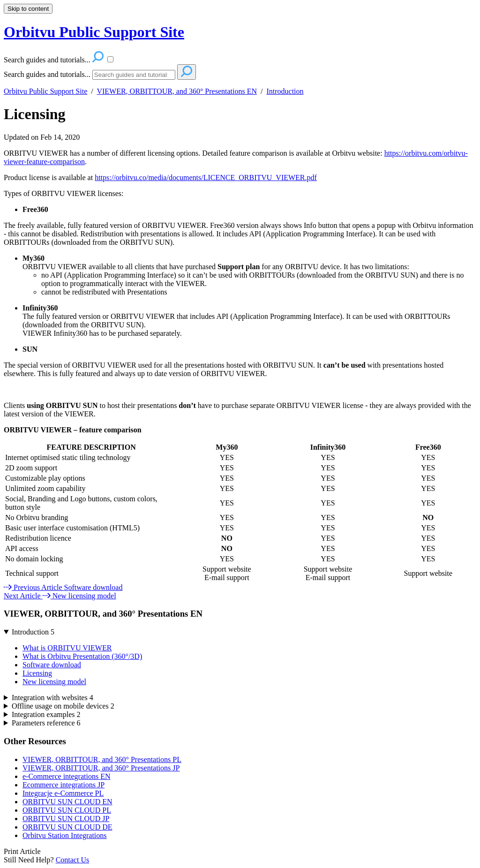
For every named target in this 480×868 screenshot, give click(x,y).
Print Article (22, 851)
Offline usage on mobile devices (63, 706)
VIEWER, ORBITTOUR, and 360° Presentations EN (177, 91)
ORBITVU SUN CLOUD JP (66, 819)
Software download (52, 665)
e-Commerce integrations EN (67, 776)
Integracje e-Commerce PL (63, 793)
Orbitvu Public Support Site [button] (94, 32)
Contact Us (73, 860)
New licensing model (54, 682)
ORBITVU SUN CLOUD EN (67, 802)
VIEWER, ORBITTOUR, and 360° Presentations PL (102, 759)
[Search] (134, 75)
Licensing (35, 114)
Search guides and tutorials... (47, 74)
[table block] (240, 513)
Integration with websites (52, 698)
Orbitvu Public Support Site (45, 91)
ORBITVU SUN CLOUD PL (67, 810)
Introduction (285, 91)
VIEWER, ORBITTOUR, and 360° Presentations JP (101, 768)
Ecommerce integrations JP (64, 785)
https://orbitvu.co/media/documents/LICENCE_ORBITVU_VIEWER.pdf (206, 177)
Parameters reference (46, 723)
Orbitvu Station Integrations (65, 835)
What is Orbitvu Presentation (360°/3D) (82, 656)
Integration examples (46, 714)
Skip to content (28, 9)
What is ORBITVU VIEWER (67, 648)
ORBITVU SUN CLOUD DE (67, 827)
